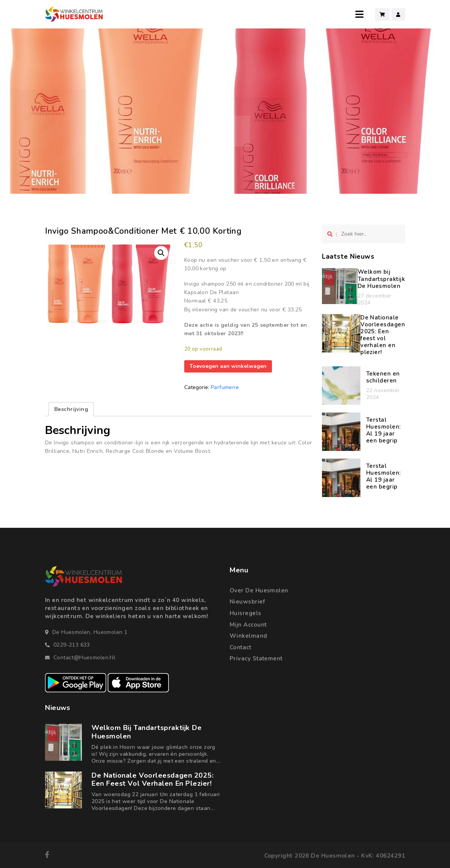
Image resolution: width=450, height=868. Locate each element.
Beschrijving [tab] (71, 409)
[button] (161, 253)
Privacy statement (256, 658)
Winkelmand (248, 636)
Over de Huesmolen (259, 590)
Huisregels (246, 613)
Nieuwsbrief (247, 602)
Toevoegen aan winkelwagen (228, 366)
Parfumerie (225, 387)
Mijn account (248, 625)
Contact (240, 647)
